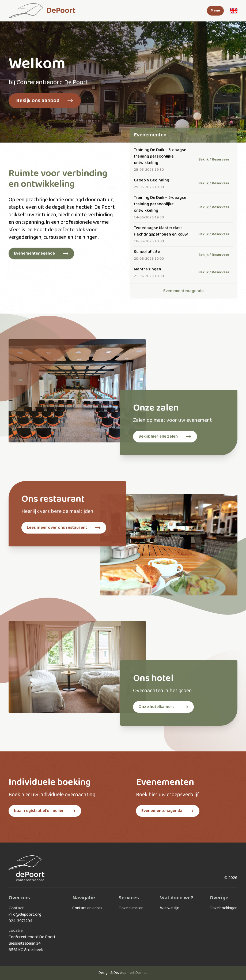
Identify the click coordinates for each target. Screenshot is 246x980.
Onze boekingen (224, 908)
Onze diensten (131, 908)
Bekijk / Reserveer (214, 160)
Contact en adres (87, 908)
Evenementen (150, 135)
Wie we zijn (170, 908)
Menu (215, 11)
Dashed (141, 973)
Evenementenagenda (183, 291)
